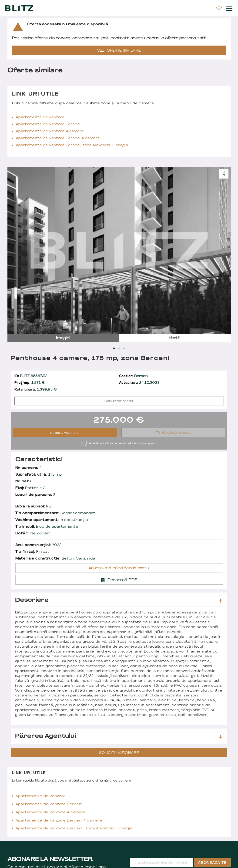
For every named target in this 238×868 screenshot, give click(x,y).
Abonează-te (212, 863)
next (225, 250)
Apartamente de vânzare (40, 118)
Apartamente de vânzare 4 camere (50, 131)
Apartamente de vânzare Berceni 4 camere (58, 138)
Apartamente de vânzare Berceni (48, 124)
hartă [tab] (175, 338)
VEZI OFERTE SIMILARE (119, 51)
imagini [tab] (63, 338)
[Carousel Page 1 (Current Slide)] (114, 348)
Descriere (119, 600)
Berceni (134, 376)
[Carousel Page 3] (124, 348)
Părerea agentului (119, 736)
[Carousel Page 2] (119, 348)
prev (14, 250)
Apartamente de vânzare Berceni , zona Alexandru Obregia (74, 829)
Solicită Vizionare (65, 433)
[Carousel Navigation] (119, 250)
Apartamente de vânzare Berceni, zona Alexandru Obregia (72, 145)
